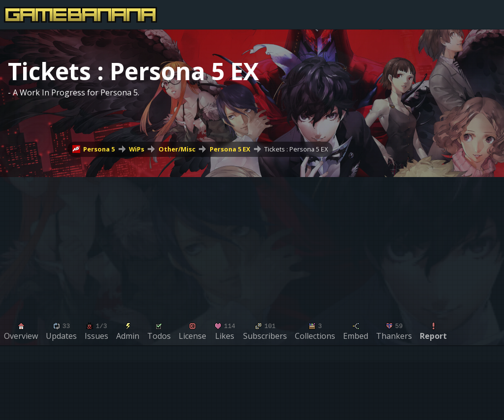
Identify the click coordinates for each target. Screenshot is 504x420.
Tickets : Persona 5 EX (296, 149)
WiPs (137, 149)
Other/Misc (177, 149)
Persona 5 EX (230, 149)
